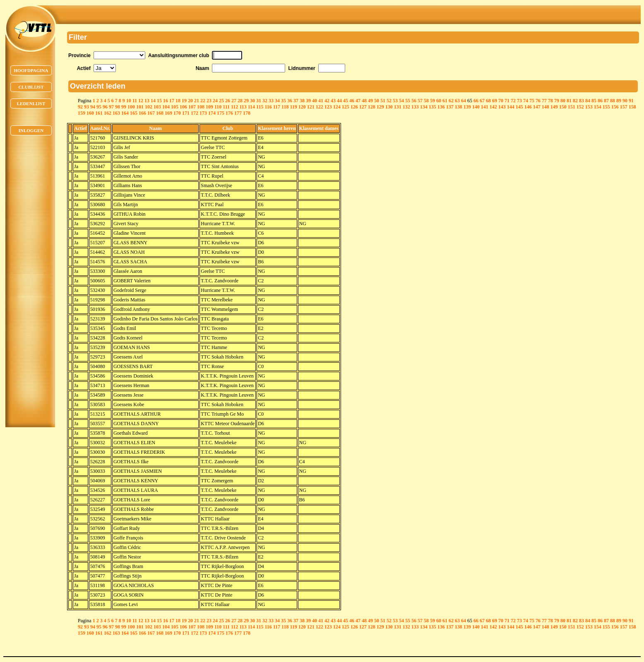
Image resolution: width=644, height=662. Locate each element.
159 (82, 113)
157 (624, 107)
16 (166, 101)
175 (221, 113)
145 (519, 107)
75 (532, 101)
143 (502, 107)
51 (383, 101)
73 (519, 101)
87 (606, 101)
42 (327, 101)
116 (268, 107)
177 (238, 113)
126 (354, 107)
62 (451, 101)
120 (302, 107)
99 (124, 107)
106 (183, 107)
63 (457, 101)
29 (246, 101)
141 (485, 107)
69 (495, 101)
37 (296, 101)
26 (228, 101)
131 (398, 107)
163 (116, 113)
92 (80, 107)
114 (251, 107)
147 (537, 107)
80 (563, 101)
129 (380, 107)
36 (290, 101)
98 (118, 107)
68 (488, 101)
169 (168, 113)
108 (201, 107)
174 (212, 113)
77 (544, 101)
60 (439, 101)
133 (415, 107)
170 (177, 113)
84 (588, 101)
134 (424, 107)
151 (572, 107)
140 (476, 107)
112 (234, 107)
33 (271, 101)
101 (140, 107)
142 (493, 107)
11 (135, 101)
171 (186, 113)
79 (557, 101)
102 (149, 107)
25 (221, 101)
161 (99, 113)
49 (370, 101)
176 (229, 113)
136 (441, 107)
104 (166, 107)
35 (284, 101)
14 (153, 101)
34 (277, 101)
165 (134, 113)
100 (131, 107)
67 (482, 101)
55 (408, 101)
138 (459, 107)
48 (364, 101)
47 (358, 101)
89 (619, 101)
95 (99, 107)
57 (420, 101)
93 (87, 107)
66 (476, 101)
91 (631, 101)
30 (252, 101)
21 (197, 101)
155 (606, 107)
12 (141, 101)
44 (339, 101)
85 (594, 101)
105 (175, 107)
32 (265, 101)
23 (209, 101)
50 (377, 101)
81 (569, 101)
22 (203, 101)
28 (240, 101)
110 (218, 107)
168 (160, 113)
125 (346, 107)
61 (445, 101)
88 (613, 101)
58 (426, 101)
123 (328, 107)
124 (337, 107)
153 (589, 107)
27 (234, 101)
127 (363, 107)
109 (209, 107)
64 (464, 101)
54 (401, 101)
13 (147, 101)
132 (406, 107)
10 (129, 101)
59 (433, 101)
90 (625, 101)
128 (372, 107)
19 (184, 101)
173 (203, 113)
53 (395, 101)
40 (315, 101)
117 (277, 107)
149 (554, 107)
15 (159, 101)
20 (190, 101)
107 (192, 107)
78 (550, 101)
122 (320, 107)
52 (389, 101)
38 (302, 101)
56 (414, 101)
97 (111, 107)
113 (243, 107)
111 (226, 107)
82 (575, 101)
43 (333, 101)
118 (285, 107)
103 (157, 107)
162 (108, 113)
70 (501, 101)
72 (513, 101)
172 (195, 113)
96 (105, 107)
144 (511, 107)
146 (528, 107)
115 (260, 107)
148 (545, 107)
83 (582, 101)
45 (346, 101)
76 (538, 101)
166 (142, 113)
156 (615, 107)
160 (90, 113)
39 (308, 101)
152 (580, 107)
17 (172, 101)
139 (467, 107)
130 (389, 107)
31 (259, 101)
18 (178, 101)
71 (507, 101)
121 (311, 107)
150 (563, 107)
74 (526, 101)
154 (598, 107)
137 (450, 107)
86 (600, 101)
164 (125, 113)
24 (215, 101)
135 (433, 107)
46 (352, 101)
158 (632, 107)
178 (247, 113)
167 (151, 113)
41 (321, 101)
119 (293, 107)
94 (93, 107)
